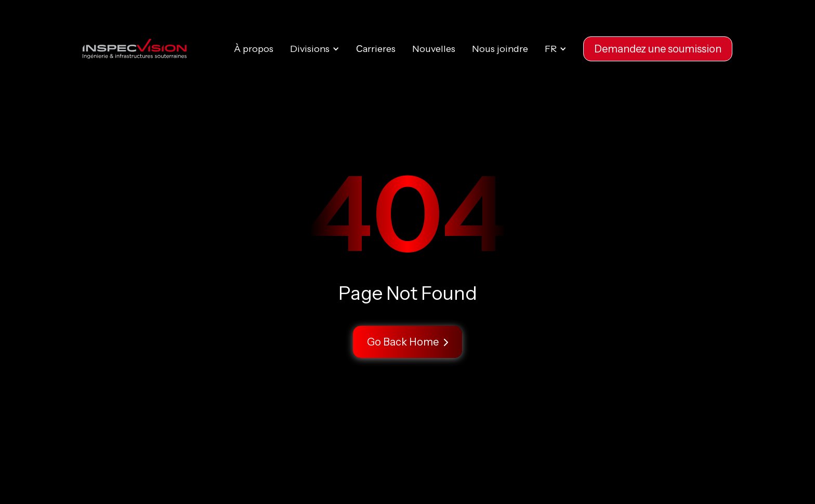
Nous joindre (500, 49)
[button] (315, 49)
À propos (254, 49)
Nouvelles (434, 49)
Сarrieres (376, 49)
